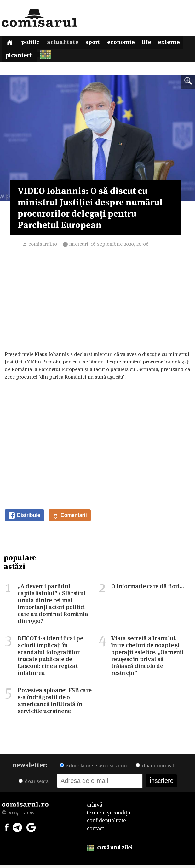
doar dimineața (156, 769)
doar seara (34, 784)
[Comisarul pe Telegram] (17, 830)
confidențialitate (106, 824)
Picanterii (51, 58)
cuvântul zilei (110, 851)
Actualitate (67, 43)
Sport (99, 43)
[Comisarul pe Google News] (31, 830)
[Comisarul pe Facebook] (7, 830)
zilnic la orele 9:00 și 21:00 (93, 769)
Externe (17, 58)
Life (157, 43)
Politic (33, 43)
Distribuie (24, 519)
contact (95, 831)
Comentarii (69, 519)
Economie (129, 43)
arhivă (95, 808)
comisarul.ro (43, 247)
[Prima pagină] (11, 43)
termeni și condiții (109, 816)
